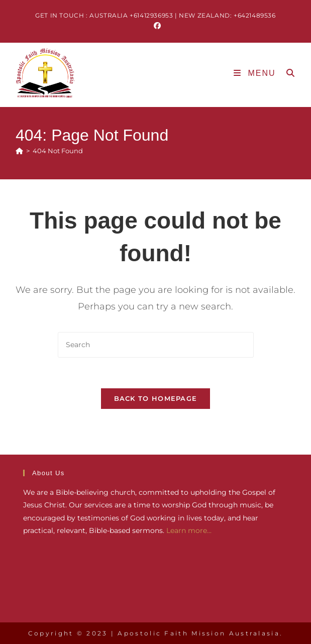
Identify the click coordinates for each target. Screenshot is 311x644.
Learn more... (189, 530)
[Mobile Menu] (256, 73)
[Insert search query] (156, 345)
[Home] (19, 151)
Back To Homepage (156, 398)
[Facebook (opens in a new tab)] (156, 26)
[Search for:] (287, 73)
